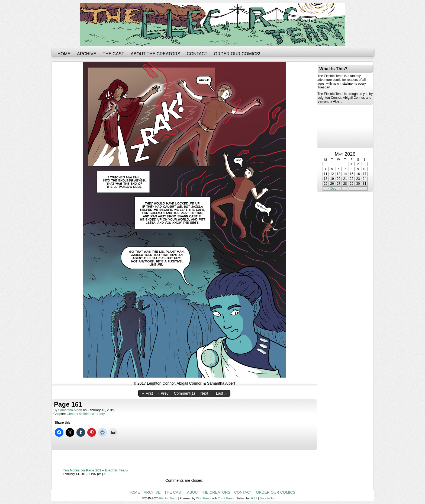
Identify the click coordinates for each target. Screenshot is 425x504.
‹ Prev (163, 393)
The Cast (113, 54)
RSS (254, 498)
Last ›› (221, 393)
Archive (87, 54)
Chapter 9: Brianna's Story (86, 414)
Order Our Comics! (237, 54)
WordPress (204, 498)
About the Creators (155, 54)
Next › (205, 393)
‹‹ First (147, 393)
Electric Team (168, 498)
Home (64, 54)
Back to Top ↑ (269, 498)
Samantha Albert (70, 410)
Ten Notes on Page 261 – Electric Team (95, 470)
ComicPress (226, 498)
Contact (197, 54)
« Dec (332, 189)
